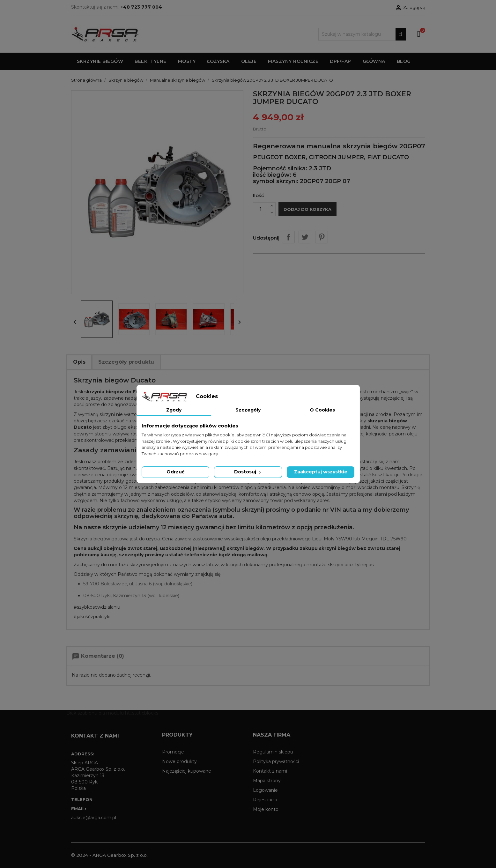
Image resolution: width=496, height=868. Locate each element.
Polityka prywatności (276, 761)
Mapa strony (267, 781)
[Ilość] (261, 209)
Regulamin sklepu (273, 752)
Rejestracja (265, 800)
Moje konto (266, 809)
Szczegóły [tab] (248, 410)
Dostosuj (248, 472)
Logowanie (265, 790)
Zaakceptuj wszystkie (321, 472)
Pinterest (322, 237)
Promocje (173, 752)
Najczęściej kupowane (187, 771)
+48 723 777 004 (141, 7)
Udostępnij (288, 237)
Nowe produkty (179, 761)
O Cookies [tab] (322, 410)
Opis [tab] (79, 362)
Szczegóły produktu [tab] (126, 362)
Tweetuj (305, 237)
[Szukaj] (362, 34)
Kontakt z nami (270, 771)
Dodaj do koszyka (307, 209)
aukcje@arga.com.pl (94, 818)
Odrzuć (175, 472)
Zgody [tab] (174, 410)
